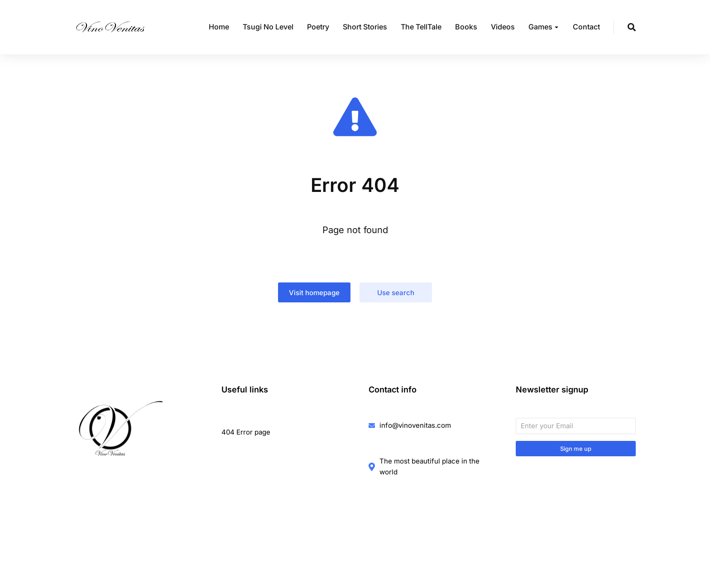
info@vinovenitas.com (415, 425)
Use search (396, 293)
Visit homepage (314, 293)
